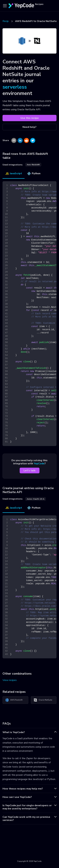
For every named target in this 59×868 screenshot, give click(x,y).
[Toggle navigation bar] (5, 6)
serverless (15, 87)
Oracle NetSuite (43, 700)
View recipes (10, 680)
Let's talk (30, 470)
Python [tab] (34, 173)
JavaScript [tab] (14, 173)
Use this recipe (30, 118)
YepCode (39, 464)
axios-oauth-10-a (36, 499)
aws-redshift (33, 165)
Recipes (7, 21)
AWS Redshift (14, 700)
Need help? (29, 127)
